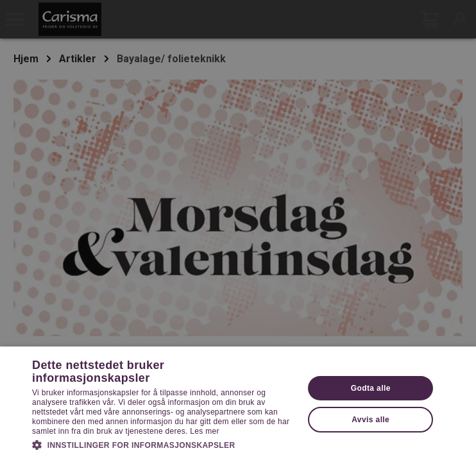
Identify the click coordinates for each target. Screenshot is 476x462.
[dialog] (238, 231)
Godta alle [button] (371, 388)
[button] (164, 444)
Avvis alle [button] (370, 420)
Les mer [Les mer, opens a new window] (204, 431)
